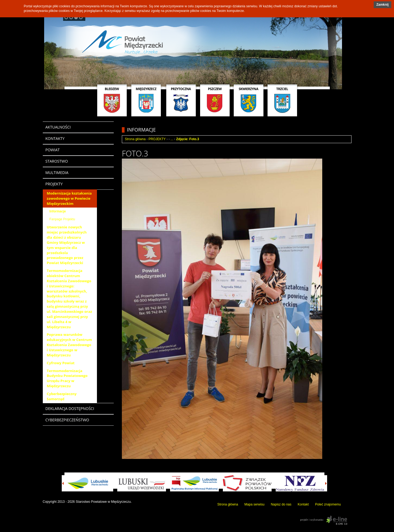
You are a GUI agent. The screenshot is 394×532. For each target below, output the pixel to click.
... (172, 139)
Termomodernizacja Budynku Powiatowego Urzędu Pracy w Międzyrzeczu (67, 378)
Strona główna (135, 139)
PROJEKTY (157, 139)
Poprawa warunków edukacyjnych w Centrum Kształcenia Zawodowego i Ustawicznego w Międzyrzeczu (69, 345)
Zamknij (382, 5)
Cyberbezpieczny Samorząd (62, 396)
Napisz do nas (281, 504)
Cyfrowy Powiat (61, 363)
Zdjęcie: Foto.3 (188, 139)
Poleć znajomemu (328, 504)
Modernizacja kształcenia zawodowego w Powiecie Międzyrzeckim (69, 198)
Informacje (58, 211)
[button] (382, 5)
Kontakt (303, 504)
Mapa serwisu (255, 504)
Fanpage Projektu (62, 219)
